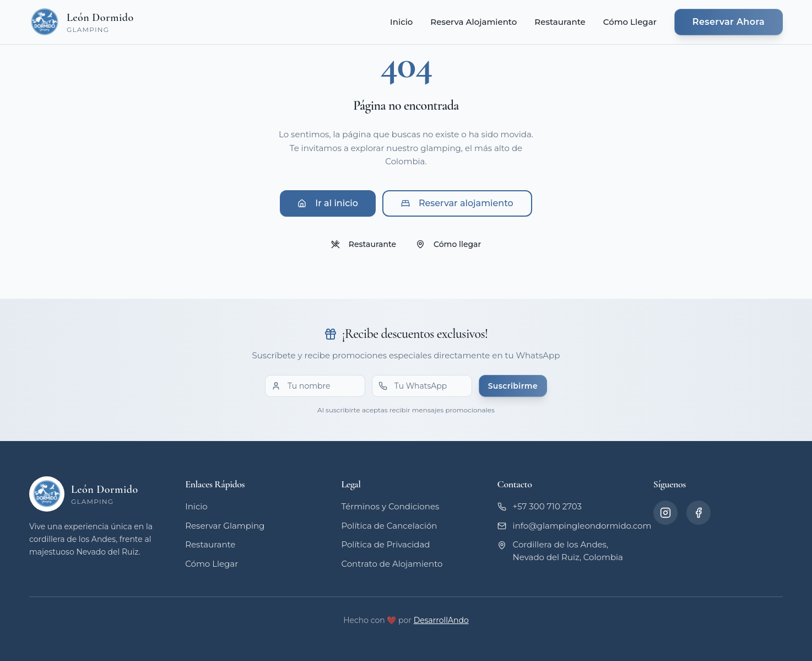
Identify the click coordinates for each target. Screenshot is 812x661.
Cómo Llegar (630, 22)
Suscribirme (513, 386)
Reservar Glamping (225, 526)
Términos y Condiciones (390, 506)
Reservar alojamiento (457, 203)
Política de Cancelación (389, 526)
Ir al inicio (328, 203)
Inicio (401, 22)
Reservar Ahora (729, 22)
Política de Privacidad (385, 544)
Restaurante (560, 22)
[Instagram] (665, 513)
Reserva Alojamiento (473, 22)
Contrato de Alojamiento (392, 564)
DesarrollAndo (441, 620)
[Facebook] (699, 513)
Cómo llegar (448, 244)
